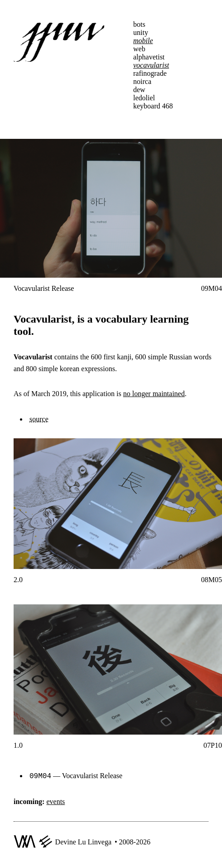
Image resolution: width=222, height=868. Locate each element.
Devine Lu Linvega (83, 841)
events (55, 801)
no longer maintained (154, 394)
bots (139, 24)
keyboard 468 (153, 106)
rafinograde (150, 73)
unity (141, 32)
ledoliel (144, 98)
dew (139, 90)
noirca (142, 81)
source (39, 419)
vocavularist (151, 65)
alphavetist (149, 57)
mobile (143, 41)
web (139, 49)
